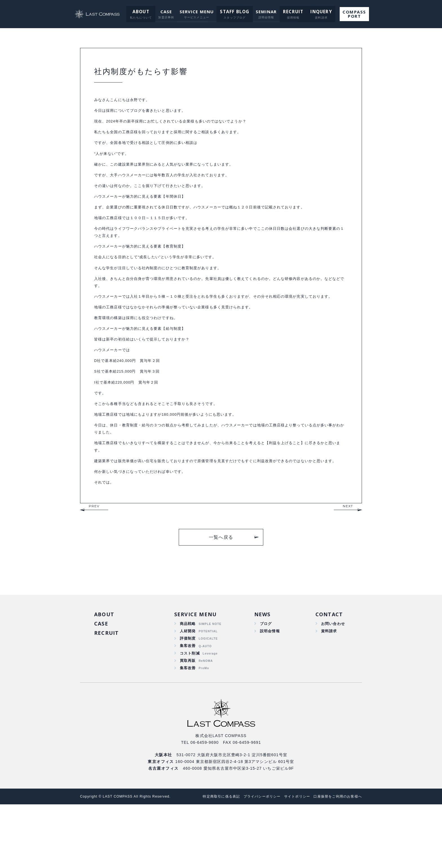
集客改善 (188, 706)
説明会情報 (269, 690)
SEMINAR (265, 12)
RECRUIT (291, 12)
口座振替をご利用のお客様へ (336, 860)
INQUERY (318, 12)
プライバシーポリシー (253, 860)
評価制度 (188, 698)
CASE (167, 12)
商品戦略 (188, 682)
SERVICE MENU (197, 12)
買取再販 (188, 723)
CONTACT (329, 672)
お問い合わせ (332, 682)
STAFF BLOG (235, 12)
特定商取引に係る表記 (209, 860)
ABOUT (142, 12)
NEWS (262, 672)
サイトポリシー (292, 860)
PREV (94, 563)
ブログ (265, 682)
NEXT (348, 563)
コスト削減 (190, 715)
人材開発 (188, 690)
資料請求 (328, 690)
